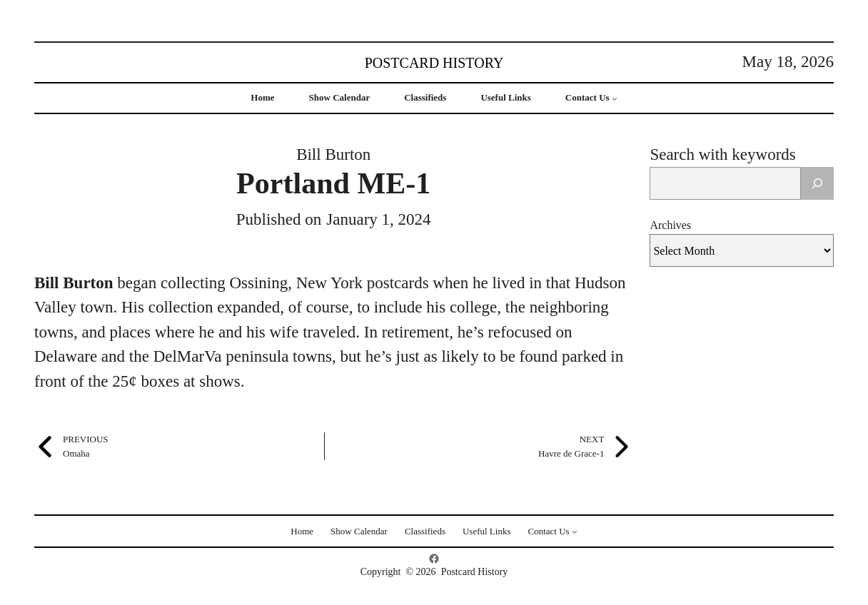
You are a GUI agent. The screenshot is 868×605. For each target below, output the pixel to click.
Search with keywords (722, 154)
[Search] (817, 183)
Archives (670, 225)
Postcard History (434, 63)
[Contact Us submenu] (615, 98)
